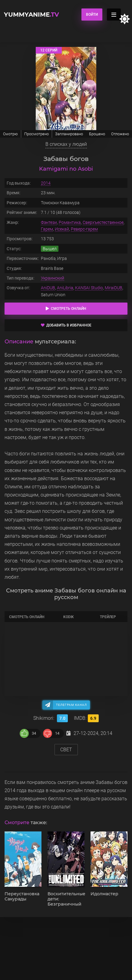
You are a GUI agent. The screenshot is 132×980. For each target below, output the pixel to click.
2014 (46, 183)
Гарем (47, 229)
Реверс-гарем (84, 229)
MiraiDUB (114, 288)
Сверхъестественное (103, 222)
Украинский (53, 278)
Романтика (70, 222)
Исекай (62, 229)
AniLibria (65, 288)
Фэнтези (49, 222)
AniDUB (48, 288)
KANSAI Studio (89, 288)
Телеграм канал (71, 705)
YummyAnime (31, 15)
